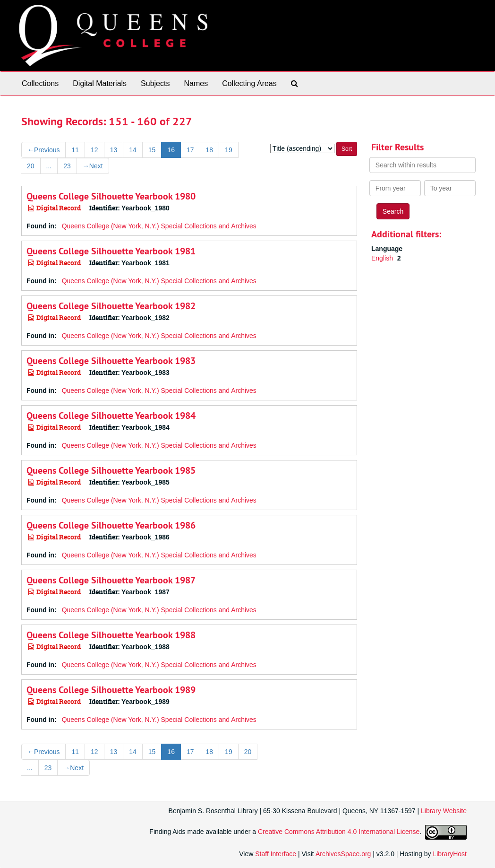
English (383, 258)
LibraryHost (450, 854)
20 (31, 166)
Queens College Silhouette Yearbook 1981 (111, 251)
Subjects (155, 83)
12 (94, 150)
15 (152, 150)
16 (171, 150)
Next (93, 166)
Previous (43, 150)
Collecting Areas (249, 83)
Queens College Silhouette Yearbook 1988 (111, 635)
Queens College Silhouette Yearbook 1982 (111, 306)
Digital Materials (100, 83)
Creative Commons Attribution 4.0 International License (339, 832)
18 (210, 150)
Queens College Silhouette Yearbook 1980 (111, 196)
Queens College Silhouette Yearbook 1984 (111, 416)
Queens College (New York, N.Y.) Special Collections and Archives (159, 226)
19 (229, 150)
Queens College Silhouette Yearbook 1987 (111, 580)
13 (114, 150)
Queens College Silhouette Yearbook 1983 (111, 361)
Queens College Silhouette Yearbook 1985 (111, 470)
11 (75, 150)
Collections (40, 83)
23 (67, 166)
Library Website (444, 811)
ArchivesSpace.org (343, 854)
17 (190, 150)
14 (133, 150)
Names (196, 83)
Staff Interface (276, 854)
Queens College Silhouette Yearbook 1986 (111, 525)
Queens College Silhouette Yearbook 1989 (111, 690)
